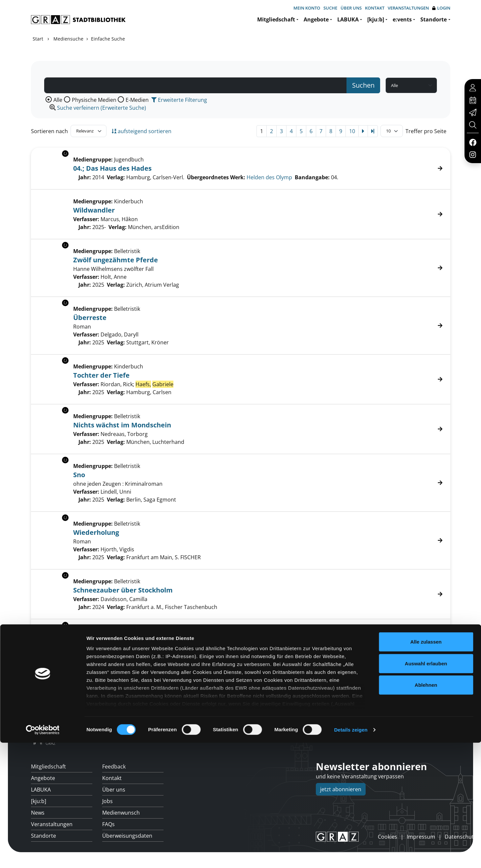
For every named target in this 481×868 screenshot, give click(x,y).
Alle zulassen (426, 767)
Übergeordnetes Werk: (216, 177)
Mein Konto (307, 8)
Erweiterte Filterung (179, 100)
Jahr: (85, 227)
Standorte (434, 19)
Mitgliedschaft (276, 19)
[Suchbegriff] (195, 85)
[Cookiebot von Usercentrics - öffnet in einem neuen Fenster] (43, 855)
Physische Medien (94, 100)
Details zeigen (351, 855)
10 (352, 131)
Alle (58, 100)
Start (38, 39)
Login (441, 8)
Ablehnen (426, 810)
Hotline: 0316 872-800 (404, 738)
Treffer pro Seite (426, 131)
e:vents (402, 19)
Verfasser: (86, 219)
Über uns (351, 8)
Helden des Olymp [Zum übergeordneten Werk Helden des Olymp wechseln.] (269, 177)
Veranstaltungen (408, 8)
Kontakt (375, 8)
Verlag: (118, 227)
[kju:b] (376, 19)
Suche (330, 8)
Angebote (316, 19)
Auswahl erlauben (426, 789)
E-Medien (137, 100)
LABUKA (348, 19)
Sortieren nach (49, 131)
